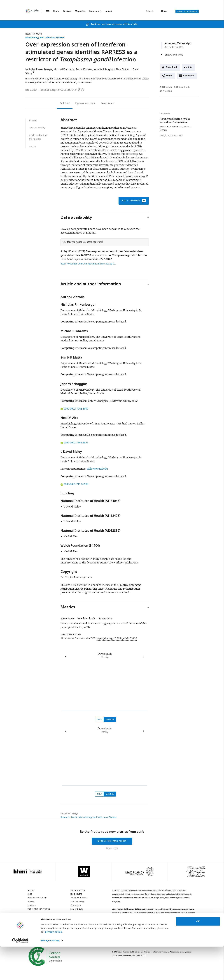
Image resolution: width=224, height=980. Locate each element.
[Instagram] (63, 926)
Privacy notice (112, 848)
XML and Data (77, 909)
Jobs (30, 894)
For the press (77, 901)
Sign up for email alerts (112, 841)
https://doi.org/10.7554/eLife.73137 (59, 90)
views (166, 87)
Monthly (110, 719)
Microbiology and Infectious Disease (45, 38)
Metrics (32, 146)
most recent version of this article (119, 24)
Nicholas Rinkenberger (39, 70)
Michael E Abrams (64, 70)
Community (95, 11)
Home (56, 11)
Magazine (80, 11)
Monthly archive (79, 898)
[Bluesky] (30, 926)
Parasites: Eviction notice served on (175, 121)
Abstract (33, 120)
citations (166, 91)
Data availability (37, 128)
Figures (85, 103)
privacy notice (54, 965)
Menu (47, 11)
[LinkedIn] (38, 926)
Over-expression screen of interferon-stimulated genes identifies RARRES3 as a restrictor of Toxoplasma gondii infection (104, 254)
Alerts (164, 11)
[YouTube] (71, 926)
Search (150, 11)
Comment (190, 76)
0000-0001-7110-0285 (74, 484)
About (109, 11)
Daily (99, 719)
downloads (182, 87)
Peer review (108, 103)
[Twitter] (46, 926)
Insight (163, 136)
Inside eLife (76, 894)
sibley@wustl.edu (97, 469)
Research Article (34, 34)
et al (75, 251)
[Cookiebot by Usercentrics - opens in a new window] (20, 974)
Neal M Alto (123, 70)
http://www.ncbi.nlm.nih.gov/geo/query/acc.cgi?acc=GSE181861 (89, 264)
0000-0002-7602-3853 (74, 443)
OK (198, 955)
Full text (65, 103)
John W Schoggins (104, 70)
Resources (76, 905)
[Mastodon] (54, 926)
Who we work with (37, 898)
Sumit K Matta (84, 70)
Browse (67, 11)
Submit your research (187, 12)
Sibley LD (66, 251)
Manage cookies (50, 974)
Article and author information (38, 137)
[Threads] (79, 926)
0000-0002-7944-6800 (74, 409)
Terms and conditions (39, 909)
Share (169, 76)
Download (171, 67)
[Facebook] (87, 926)
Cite (190, 67)
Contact (32, 905)
